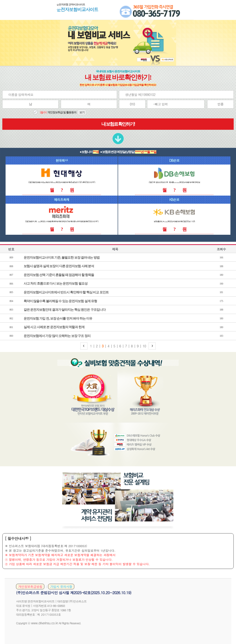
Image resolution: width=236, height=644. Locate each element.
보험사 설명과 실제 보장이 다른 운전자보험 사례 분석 (59, 266)
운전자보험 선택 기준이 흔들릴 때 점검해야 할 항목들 (59, 275)
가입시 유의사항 (61, 587)
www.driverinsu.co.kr (44, 623)
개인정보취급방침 (30, 587)
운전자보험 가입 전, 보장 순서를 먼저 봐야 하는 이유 (58, 319)
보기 (82, 112)
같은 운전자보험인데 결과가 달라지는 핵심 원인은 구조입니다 (65, 310)
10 (144, 346)
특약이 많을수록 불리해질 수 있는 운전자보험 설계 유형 (60, 301)
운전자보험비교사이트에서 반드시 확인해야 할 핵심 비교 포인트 (66, 292)
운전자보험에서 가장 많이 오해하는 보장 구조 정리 (57, 336)
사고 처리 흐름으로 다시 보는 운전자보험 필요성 (56, 284)
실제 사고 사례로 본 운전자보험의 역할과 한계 (54, 327)
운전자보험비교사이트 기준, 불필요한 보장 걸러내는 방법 (62, 258)
